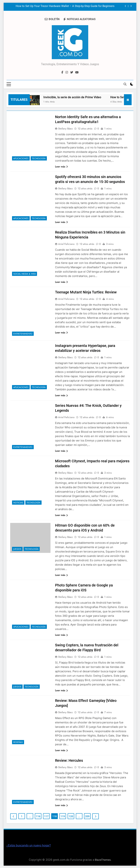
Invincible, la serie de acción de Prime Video (75, 97)
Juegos (17, 549)
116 (38, 816)
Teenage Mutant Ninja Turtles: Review (86, 292)
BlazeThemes (103, 860)
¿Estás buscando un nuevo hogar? (29, 845)
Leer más (61, 166)
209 (87, 816)
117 (46, 816)
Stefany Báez (65, 128)
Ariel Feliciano (66, 244)
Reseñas (18, 742)
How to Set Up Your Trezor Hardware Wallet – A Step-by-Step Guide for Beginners (65, 6)
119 (63, 816)
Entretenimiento (23, 333)
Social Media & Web (25, 274)
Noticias (18, 502)
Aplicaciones (21, 158)
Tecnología (39, 158)
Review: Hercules (69, 760)
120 (71, 816)
